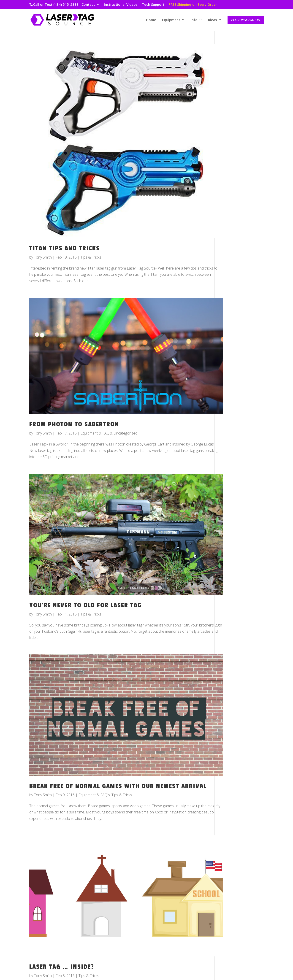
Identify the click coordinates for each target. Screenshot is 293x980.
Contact (88, 5)
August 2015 (232, 576)
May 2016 (230, 504)
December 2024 (235, 142)
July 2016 (229, 496)
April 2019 (230, 238)
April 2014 (230, 665)
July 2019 (229, 214)
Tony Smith (43, 236)
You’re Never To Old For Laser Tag (85, 558)
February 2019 (233, 254)
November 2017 (235, 375)
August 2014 (232, 649)
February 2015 (233, 625)
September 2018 (235, 295)
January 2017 (232, 448)
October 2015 (233, 560)
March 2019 (232, 246)
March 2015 (232, 617)
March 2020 (232, 182)
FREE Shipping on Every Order (193, 5)
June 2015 (230, 593)
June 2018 (230, 319)
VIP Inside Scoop (235, 806)
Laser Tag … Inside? (62, 900)
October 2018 (233, 287)
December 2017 (235, 367)
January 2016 (232, 536)
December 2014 (235, 633)
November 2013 (235, 689)
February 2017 (233, 440)
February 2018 (233, 351)
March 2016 (232, 520)
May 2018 (230, 327)
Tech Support (153, 5)
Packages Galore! (236, 121)
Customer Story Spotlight (242, 750)
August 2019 (232, 206)
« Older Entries (41, 952)
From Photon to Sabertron (74, 390)
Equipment (171, 20)
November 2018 (235, 278)
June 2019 (230, 222)
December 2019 (235, 198)
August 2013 (232, 697)
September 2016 (235, 480)
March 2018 (232, 343)
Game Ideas (232, 766)
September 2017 (235, 391)
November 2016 (235, 464)
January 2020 (232, 190)
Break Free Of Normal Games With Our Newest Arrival (104, 729)
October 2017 (233, 383)
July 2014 (229, 657)
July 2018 (229, 311)
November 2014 (235, 641)
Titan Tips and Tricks (65, 227)
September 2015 (235, 568)
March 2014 (232, 673)
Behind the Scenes (237, 742)
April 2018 (230, 335)
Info (194, 20)
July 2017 (229, 407)
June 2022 (230, 166)
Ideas (213, 20)
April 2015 (230, 609)
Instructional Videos (121, 5)
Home (151, 20)
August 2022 (232, 150)
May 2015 (230, 601)
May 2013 (230, 705)
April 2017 (230, 424)
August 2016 (232, 488)
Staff (225, 782)
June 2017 (230, 416)
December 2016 (235, 456)
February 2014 (233, 681)
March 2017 (232, 432)
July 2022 (229, 158)
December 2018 (235, 270)
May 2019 (230, 230)
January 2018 (232, 359)
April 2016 (230, 512)
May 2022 (230, 174)
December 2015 (235, 544)
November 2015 (235, 552)
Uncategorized (125, 399)
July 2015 (229, 584)
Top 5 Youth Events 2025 (242, 70)
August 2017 (232, 399)
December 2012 (235, 721)
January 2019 (232, 262)
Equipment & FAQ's (96, 399)
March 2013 (232, 713)
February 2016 (233, 528)
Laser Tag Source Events (242, 774)
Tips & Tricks (91, 236)
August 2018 (232, 303)
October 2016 (233, 472)
